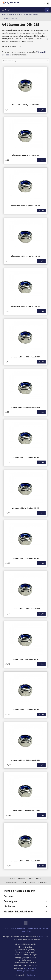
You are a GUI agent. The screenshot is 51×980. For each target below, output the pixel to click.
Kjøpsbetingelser (18, 928)
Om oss (31, 878)
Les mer (27, 968)
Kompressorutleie (11, 882)
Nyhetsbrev (27, 931)
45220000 (43, 936)
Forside (4, 14)
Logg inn (32, 882)
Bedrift (39, 878)
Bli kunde (22, 878)
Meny (6, 10)
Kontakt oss (42, 882)
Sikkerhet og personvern (38, 928)
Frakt (7, 928)
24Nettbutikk (30, 975)
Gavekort (23, 882)
